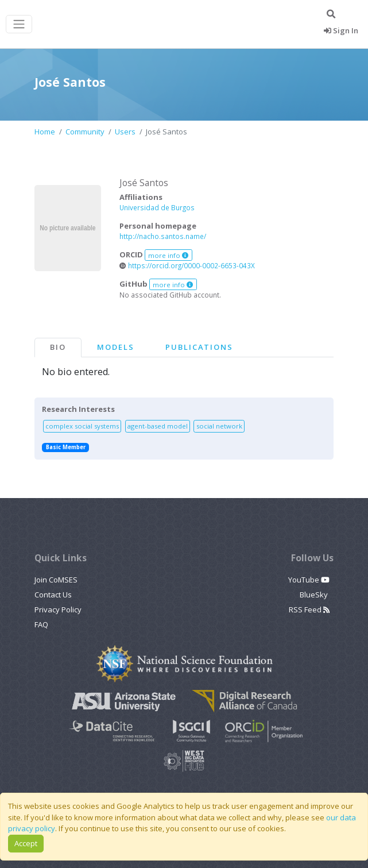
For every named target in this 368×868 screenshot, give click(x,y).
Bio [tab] (58, 347)
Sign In (341, 30)
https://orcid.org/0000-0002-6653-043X (187, 265)
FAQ (41, 624)
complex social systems (82, 426)
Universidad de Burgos (157, 207)
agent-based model (158, 426)
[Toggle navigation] (19, 24)
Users (125, 132)
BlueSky (315, 595)
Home (45, 132)
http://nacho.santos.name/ (163, 236)
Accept (26, 843)
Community (85, 132)
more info (168, 255)
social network (219, 426)
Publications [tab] (199, 347)
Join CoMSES (56, 580)
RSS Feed (309, 609)
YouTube (309, 580)
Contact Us (53, 595)
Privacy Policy (58, 609)
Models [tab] (116, 347)
